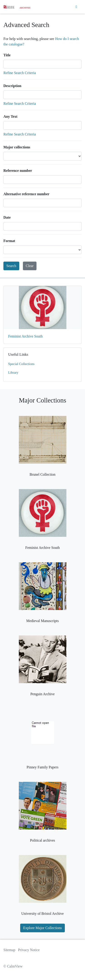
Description (12, 86)
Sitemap (9, 950)
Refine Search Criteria (20, 73)
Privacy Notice (29, 950)
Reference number (18, 171)
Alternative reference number (26, 194)
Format (9, 241)
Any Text (10, 116)
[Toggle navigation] (76, 7)
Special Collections (21, 364)
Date (7, 217)
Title (7, 55)
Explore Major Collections (42, 928)
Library (13, 372)
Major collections (17, 147)
